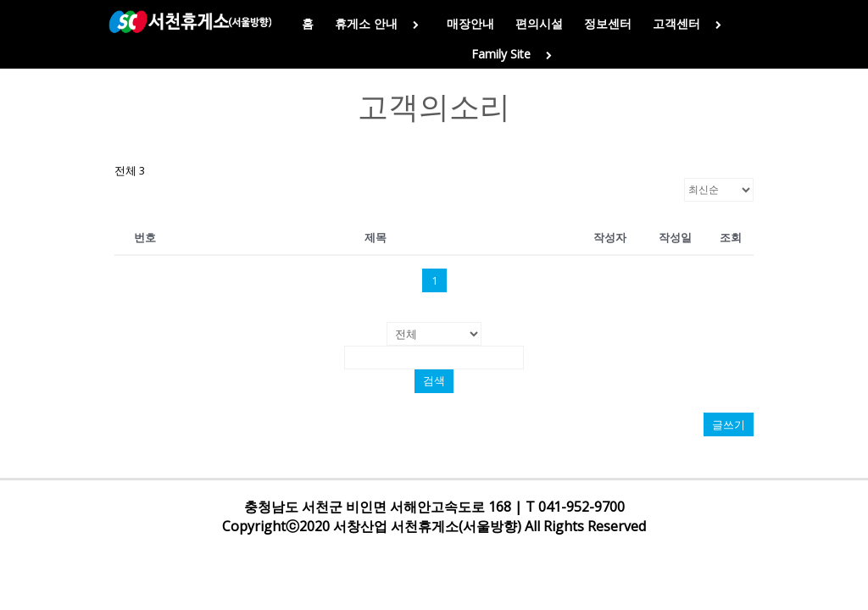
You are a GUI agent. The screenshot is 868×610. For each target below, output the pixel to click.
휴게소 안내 (380, 23)
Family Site (515, 54)
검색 (434, 381)
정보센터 (608, 23)
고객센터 (690, 23)
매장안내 (470, 23)
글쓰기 (729, 424)
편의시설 (539, 23)
